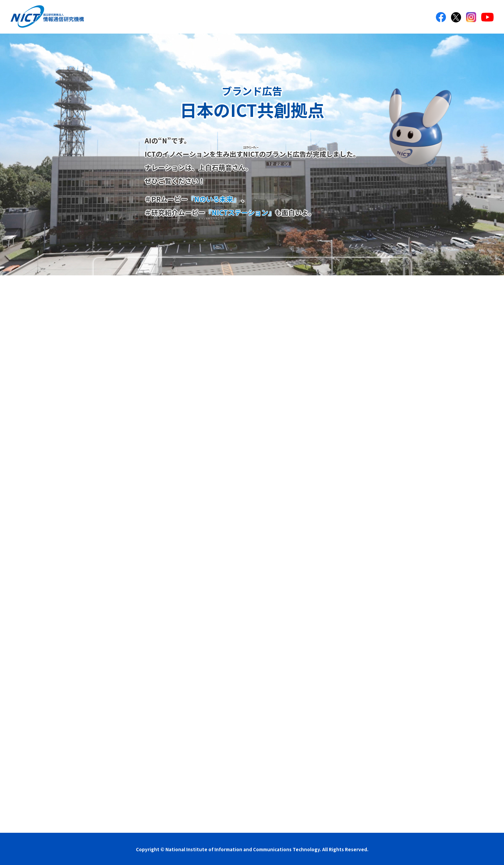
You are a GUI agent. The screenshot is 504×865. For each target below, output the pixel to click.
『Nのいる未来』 (214, 199)
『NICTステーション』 (240, 212)
